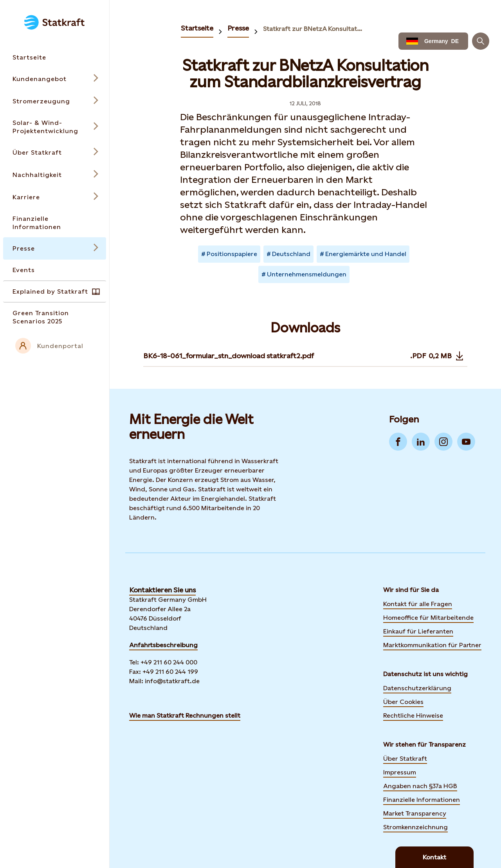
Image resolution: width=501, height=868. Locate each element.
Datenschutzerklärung (417, 688)
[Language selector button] (433, 41)
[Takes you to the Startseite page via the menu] (55, 57)
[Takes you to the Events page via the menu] (55, 270)
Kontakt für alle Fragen (418, 604)
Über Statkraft (405, 759)
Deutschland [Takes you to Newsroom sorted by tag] (291, 254)
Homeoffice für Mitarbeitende (428, 618)
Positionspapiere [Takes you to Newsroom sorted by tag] (232, 254)
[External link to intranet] (55, 346)
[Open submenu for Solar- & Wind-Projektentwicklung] (55, 127)
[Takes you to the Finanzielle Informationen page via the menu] (55, 223)
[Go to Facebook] (398, 442)
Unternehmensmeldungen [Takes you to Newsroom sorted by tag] (307, 274)
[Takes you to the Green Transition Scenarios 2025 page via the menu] (55, 317)
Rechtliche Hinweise (413, 716)
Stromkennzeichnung (415, 827)
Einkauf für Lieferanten (418, 631)
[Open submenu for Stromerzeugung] (55, 101)
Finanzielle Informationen (422, 800)
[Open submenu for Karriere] (55, 197)
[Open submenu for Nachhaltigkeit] (55, 175)
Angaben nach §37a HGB (420, 786)
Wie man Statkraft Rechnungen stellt (185, 716)
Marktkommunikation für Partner (432, 645)
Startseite (197, 28)
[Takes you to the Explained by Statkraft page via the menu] (55, 291)
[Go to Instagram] (443, 442)
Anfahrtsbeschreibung (163, 645)
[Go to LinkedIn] (421, 442)
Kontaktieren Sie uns (162, 590)
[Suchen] (481, 41)
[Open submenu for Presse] (55, 248)
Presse (238, 28)
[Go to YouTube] (466, 442)
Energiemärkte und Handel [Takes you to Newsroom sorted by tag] (366, 254)
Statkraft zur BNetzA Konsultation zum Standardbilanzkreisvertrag (313, 29)
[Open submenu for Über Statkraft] (55, 152)
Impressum (400, 772)
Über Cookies (403, 702)
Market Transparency (415, 813)
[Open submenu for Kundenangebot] (55, 79)
